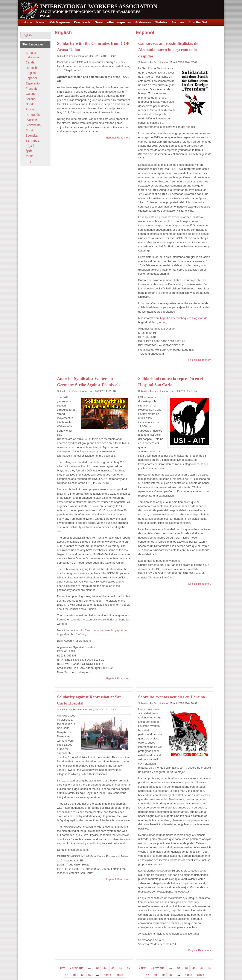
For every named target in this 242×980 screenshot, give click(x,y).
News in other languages (113, 22)
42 (97, 968)
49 (82, 975)
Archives (178, 22)
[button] (36, 35)
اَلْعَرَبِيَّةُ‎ (30, 146)
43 (105, 968)
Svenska (32, 135)
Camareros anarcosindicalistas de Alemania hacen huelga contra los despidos (168, 50)
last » (119, 975)
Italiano (31, 99)
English (63, 32)
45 (121, 968)
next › (107, 975)
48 (74, 975)
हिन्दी (29, 151)
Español (111, 138)
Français (32, 89)
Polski (30, 109)
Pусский (31, 120)
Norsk (30, 104)
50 (90, 975)
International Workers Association (99, 6)
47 (66, 975)
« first (62, 968)
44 (113, 968)
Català (30, 62)
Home (28, 22)
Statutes (161, 22)
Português (33, 115)
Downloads (82, 22)
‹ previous (77, 968)
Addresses (143, 22)
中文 (29, 162)
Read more (123, 138)
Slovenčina (33, 125)
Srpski (30, 130)
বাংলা (29, 156)
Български (33, 141)
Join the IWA (198, 22)
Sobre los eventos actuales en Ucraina (172, 697)
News (40, 22)
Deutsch (31, 68)
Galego (31, 94)
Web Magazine (59, 22)
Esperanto (33, 83)
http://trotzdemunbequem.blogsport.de (103, 630)
